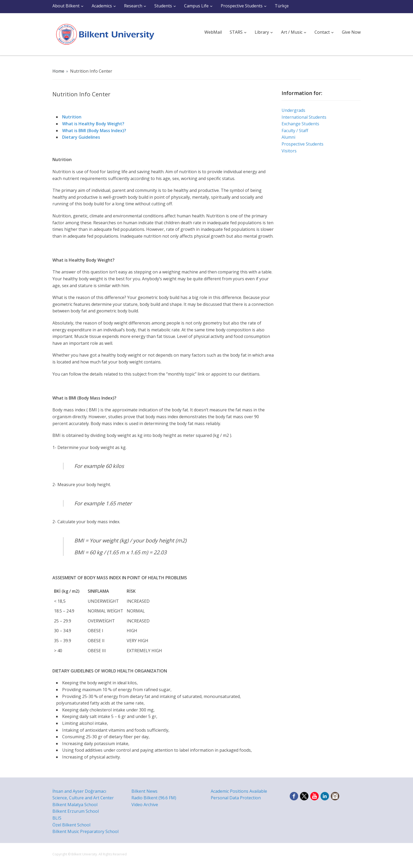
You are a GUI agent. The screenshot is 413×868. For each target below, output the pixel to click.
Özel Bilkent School (71, 825)
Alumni (288, 137)
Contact (322, 32)
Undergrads (293, 110)
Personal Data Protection (236, 798)
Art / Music (292, 32)
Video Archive (145, 805)
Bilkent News (144, 791)
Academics (102, 6)
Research (133, 6)
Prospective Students (242, 6)
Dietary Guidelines (81, 137)
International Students (304, 117)
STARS (236, 32)
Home (58, 71)
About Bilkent (66, 6)
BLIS (57, 818)
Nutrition (72, 117)
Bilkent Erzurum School (76, 811)
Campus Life (196, 6)
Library (262, 32)
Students (163, 6)
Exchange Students (300, 124)
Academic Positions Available (239, 791)
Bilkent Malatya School (75, 805)
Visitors (289, 151)
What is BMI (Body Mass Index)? (94, 131)
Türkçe (282, 6)
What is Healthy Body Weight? (93, 124)
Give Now (351, 32)
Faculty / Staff (295, 131)
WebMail (213, 32)
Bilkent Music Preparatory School (85, 831)
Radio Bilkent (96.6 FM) (154, 798)
